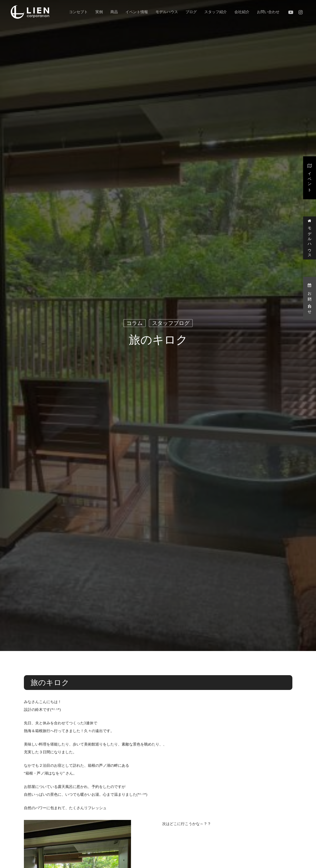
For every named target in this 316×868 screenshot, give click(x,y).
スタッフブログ (171, 323)
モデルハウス (310, 238)
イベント (310, 177)
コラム (135, 323)
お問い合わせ (310, 298)
